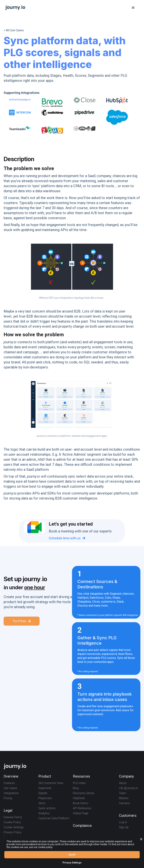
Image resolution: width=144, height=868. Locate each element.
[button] (133, 8)
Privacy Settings (72, 863)
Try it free (22, 621)
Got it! (72, 855)
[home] (15, 8)
